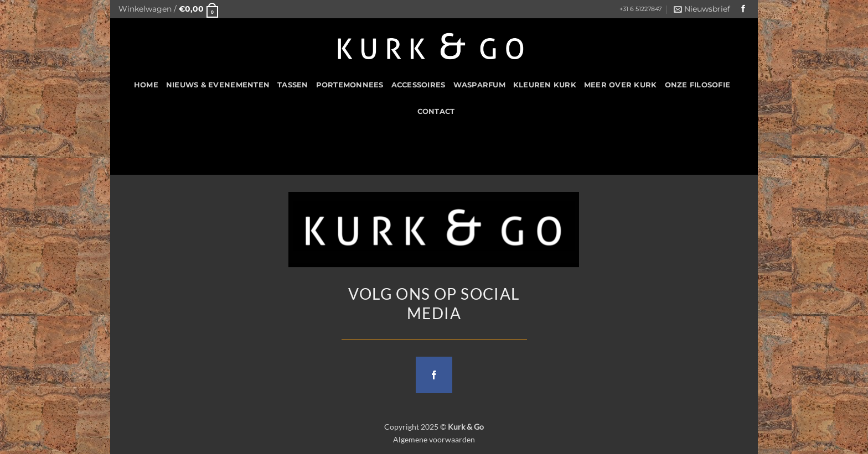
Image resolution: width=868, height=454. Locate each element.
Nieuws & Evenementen (218, 85)
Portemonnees (350, 85)
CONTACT (436, 111)
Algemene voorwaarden (434, 439)
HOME (146, 85)
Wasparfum (479, 85)
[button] (168, 9)
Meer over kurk (621, 85)
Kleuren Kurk (545, 85)
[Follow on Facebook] (743, 9)
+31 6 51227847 (640, 9)
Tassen (293, 85)
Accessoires (418, 85)
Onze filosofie (698, 85)
